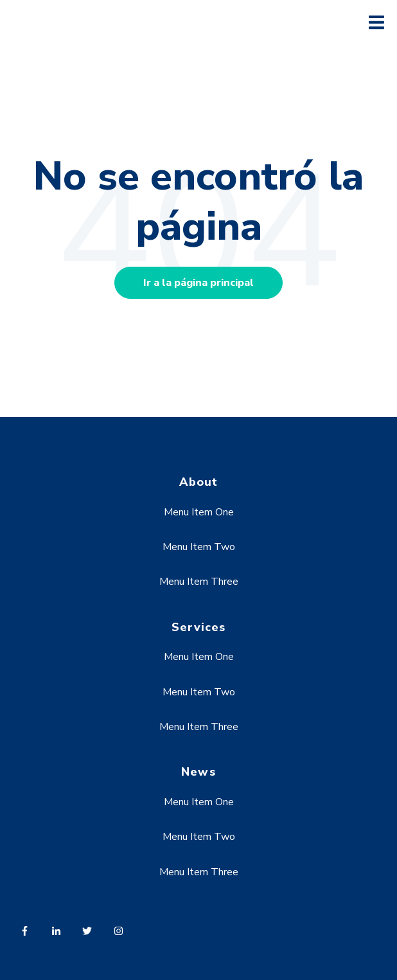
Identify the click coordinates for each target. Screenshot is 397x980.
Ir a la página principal (198, 283)
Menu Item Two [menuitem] (199, 547)
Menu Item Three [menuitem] (199, 582)
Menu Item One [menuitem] (199, 512)
